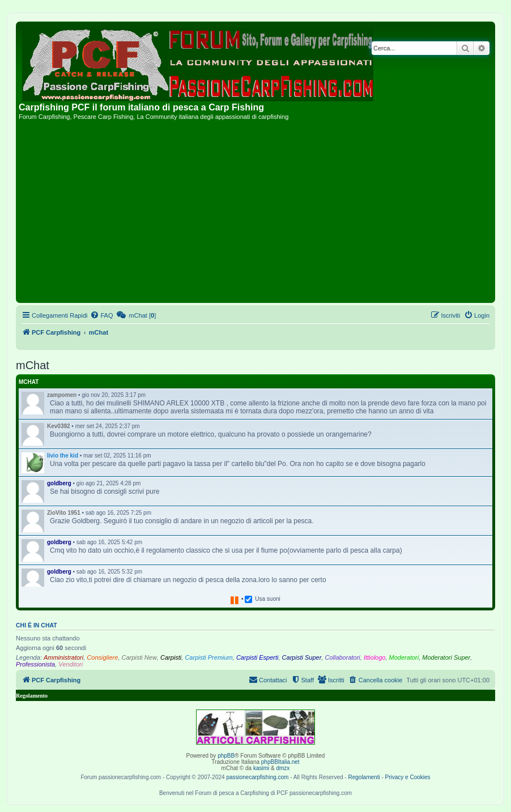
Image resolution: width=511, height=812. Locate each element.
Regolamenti (364, 777)
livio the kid (63, 456)
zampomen (62, 395)
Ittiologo (375, 657)
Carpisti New (139, 657)
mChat (29, 382)
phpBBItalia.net (280, 762)
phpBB (226, 756)
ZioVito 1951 (64, 513)
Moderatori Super (446, 657)
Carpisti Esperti (257, 657)
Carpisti (171, 657)
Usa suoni (267, 599)
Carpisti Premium (208, 657)
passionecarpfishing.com (257, 777)
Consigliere (102, 657)
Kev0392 (59, 426)
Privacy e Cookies (408, 777)
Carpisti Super (302, 657)
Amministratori (63, 657)
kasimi (261, 768)
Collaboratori (342, 657)
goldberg (59, 483)
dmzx (283, 768)
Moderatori (404, 657)
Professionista (35, 664)
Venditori (71, 664)
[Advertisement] (255, 215)
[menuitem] (101, 315)
